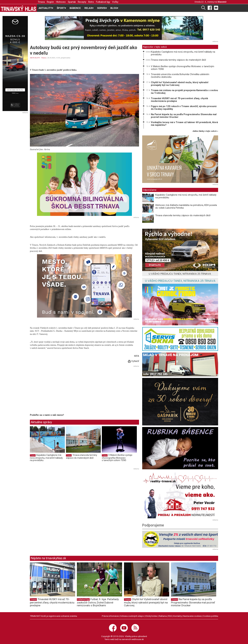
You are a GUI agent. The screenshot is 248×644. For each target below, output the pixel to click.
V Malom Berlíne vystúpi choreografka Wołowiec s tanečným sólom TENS (117, 458)
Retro (91, 2)
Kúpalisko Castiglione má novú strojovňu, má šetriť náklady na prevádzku (46, 458)
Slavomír (222, 2)
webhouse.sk (138, 639)
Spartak (72, 2)
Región (50, 2)
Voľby (115, 2)
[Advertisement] (56, 390)
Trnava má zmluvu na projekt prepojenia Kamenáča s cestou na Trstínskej (184, 92)
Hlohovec (61, 2)
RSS (170, 616)
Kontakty (178, 616)
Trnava (41, 2)
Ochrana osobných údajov (132, 616)
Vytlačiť (133, 361)
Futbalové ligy (103, 2)
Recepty (82, 2)
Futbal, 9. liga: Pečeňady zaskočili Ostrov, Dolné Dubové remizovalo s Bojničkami (98, 602)
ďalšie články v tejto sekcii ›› (205, 131)
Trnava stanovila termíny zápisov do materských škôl (82, 456)
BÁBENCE (75, 8)
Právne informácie (110, 616)
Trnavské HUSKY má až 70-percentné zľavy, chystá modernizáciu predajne (179, 100)
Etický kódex (151, 616)
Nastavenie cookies (192, 616)
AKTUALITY (35, 58)
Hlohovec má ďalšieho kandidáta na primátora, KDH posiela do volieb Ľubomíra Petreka (186, 206)
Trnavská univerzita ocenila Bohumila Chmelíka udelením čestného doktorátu (180, 76)
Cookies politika (211, 616)
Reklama (163, 616)
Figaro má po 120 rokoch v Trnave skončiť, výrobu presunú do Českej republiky (184, 108)
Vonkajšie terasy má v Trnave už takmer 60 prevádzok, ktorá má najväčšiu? (184, 124)
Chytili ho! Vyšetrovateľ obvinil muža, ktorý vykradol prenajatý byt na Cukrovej (180, 84)
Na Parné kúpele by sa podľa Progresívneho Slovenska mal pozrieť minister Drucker (184, 116)
